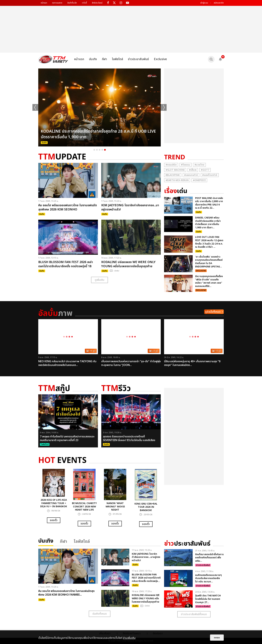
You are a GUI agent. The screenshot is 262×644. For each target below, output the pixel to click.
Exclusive (160, 59)
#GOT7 (205, 170)
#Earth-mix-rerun (177, 180)
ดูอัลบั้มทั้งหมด (213, 312)
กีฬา (104, 59)
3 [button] (100, 150)
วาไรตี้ (84, 3)
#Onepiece (199, 180)
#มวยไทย (199, 165)
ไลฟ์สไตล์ (117, 59)
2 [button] (97, 150)
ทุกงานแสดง (57, 3)
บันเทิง (93, 59)
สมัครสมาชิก (219, 3)
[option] (100, 107)
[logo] (53, 59)
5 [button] (105, 150)
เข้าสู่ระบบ (204, 3)
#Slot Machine (175, 170)
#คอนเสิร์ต (171, 165)
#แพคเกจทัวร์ (191, 175)
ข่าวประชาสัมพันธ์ (138, 59)
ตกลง (217, 638)
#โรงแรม (186, 165)
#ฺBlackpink (173, 175)
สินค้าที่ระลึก (72, 3)
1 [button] (94, 150)
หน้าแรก (44, 3)
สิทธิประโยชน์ (97, 3)
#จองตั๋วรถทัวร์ (210, 175)
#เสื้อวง (193, 170)
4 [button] (102, 150)
